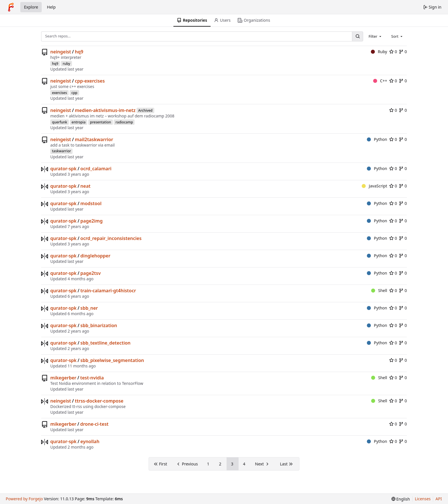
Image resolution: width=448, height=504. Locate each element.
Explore (31, 7)
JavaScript (374, 186)
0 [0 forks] (403, 52)
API (439, 499)
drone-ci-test (94, 424)
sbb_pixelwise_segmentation (112, 360)
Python (377, 139)
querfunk (60, 122)
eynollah (90, 441)
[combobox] (375, 36)
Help (51, 7)
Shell (379, 290)
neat (85, 186)
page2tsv (90, 273)
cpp (74, 93)
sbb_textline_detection (105, 343)
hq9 (79, 52)
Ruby (379, 52)
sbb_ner (89, 308)
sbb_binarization (99, 325)
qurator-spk (63, 169)
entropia (79, 122)
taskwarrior (61, 151)
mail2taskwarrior (94, 139)
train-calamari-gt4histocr (108, 291)
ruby (66, 64)
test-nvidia (92, 378)
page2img (91, 221)
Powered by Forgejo (24, 499)
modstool (91, 203)
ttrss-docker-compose (99, 401)
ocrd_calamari (96, 169)
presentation (101, 122)
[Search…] (357, 36)
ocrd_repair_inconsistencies (111, 238)
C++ (380, 81)
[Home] (11, 7)
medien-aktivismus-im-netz (105, 110)
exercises (59, 93)
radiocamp (124, 122)
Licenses (423, 499)
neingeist (61, 52)
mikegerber (63, 378)
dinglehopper (95, 256)
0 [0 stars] (393, 52)
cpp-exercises (90, 81)
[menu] (401, 499)
